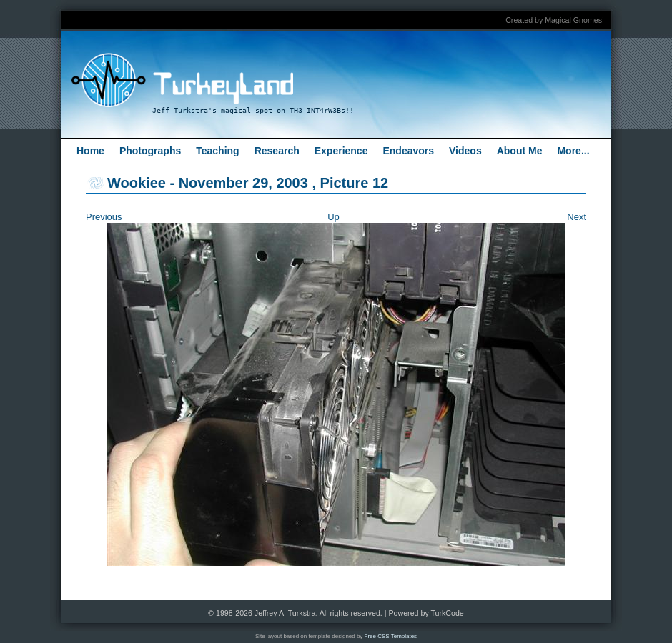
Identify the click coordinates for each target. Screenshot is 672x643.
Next (577, 217)
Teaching (217, 151)
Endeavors (408, 151)
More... (573, 151)
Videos (465, 151)
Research (277, 151)
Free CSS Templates (391, 636)
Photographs (150, 151)
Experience (341, 151)
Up (333, 217)
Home (90, 151)
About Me (520, 151)
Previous (104, 217)
